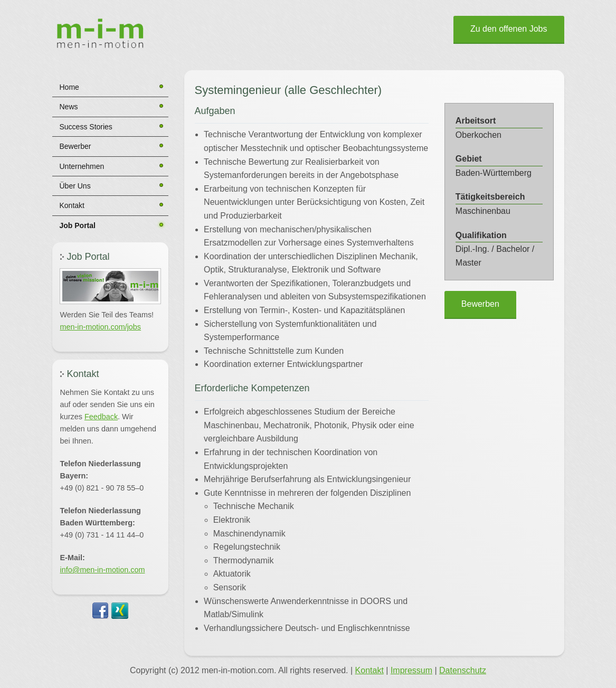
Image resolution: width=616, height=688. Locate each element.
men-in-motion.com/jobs (101, 327)
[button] (110, 286)
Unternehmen (82, 166)
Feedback (101, 417)
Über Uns (75, 186)
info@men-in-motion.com (103, 570)
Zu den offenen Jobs (509, 29)
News (69, 107)
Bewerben (480, 304)
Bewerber (75, 146)
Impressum (411, 670)
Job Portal (78, 225)
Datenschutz (463, 670)
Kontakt (72, 205)
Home (69, 87)
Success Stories (86, 127)
